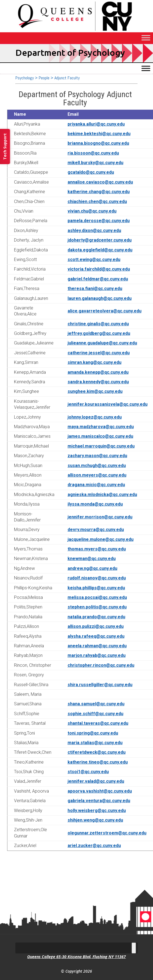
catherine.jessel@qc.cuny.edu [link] (99, 353)
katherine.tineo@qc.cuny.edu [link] (98, 762)
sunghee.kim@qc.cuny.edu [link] (95, 391)
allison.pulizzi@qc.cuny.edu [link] (96, 626)
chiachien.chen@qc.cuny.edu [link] (97, 201)
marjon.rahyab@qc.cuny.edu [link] (97, 655)
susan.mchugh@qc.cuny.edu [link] (97, 466)
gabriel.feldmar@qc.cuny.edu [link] (98, 279)
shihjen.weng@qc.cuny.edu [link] (95, 820)
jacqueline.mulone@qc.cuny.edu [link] (101, 539)
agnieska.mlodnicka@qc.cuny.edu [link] (102, 495)
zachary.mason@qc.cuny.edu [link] (97, 456)
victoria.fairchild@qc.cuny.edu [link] (99, 269)
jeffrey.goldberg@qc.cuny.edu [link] (99, 333)
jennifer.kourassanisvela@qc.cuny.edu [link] (108, 404)
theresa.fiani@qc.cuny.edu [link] (95, 289)
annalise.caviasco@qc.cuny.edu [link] (100, 182)
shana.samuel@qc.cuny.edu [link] (96, 704)
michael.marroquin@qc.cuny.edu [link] (101, 446)
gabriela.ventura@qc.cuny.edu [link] (99, 801)
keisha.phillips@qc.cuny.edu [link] (96, 588)
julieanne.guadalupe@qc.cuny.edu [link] (102, 343)
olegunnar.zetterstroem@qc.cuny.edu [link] (107, 833)
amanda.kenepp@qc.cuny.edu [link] (98, 372)
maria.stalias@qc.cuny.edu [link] (95, 743)
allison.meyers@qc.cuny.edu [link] (97, 475)
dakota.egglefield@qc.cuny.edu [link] (100, 250)
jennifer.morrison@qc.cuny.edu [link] (100, 517)
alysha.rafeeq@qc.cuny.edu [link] (96, 636)
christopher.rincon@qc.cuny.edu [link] (101, 665)
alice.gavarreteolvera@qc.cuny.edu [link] (105, 311)
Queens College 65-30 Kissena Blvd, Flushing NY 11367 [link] (76, 957)
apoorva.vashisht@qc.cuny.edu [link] (100, 791)
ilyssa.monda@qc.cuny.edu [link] (95, 504)
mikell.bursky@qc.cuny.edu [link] (95, 163)
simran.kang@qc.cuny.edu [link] (94, 362)
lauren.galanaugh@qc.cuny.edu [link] (100, 298)
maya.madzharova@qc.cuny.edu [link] (101, 427)
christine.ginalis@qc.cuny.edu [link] (98, 324)
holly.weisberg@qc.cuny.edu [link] (97, 811)
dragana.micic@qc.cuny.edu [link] (96, 485)
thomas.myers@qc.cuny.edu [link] (97, 549)
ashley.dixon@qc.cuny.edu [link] (94, 230)
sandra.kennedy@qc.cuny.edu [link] (98, 382)
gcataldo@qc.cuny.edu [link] (91, 172)
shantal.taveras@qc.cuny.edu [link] (98, 723)
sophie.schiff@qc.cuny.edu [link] (95, 714)
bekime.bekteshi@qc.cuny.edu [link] (99, 134)
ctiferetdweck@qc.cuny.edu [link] (97, 752)
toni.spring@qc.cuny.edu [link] (93, 733)
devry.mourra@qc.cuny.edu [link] (96, 530)
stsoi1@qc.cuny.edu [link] (88, 772)
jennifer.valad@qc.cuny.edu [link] (96, 781)
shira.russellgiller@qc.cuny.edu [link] (100, 685)
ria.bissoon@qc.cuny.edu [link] (93, 153)
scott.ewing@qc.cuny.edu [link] (94, 260)
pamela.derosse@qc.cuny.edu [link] (99, 221)
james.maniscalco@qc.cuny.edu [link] (100, 436)
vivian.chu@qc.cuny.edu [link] (92, 211)
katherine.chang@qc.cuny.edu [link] (99, 192)
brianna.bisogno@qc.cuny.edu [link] (98, 143)
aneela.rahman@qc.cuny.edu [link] (97, 646)
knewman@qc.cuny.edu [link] (92, 559)
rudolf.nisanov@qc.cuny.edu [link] (97, 578)
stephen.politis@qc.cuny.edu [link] (97, 607)
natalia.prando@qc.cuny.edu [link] (96, 617)
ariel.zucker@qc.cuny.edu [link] (94, 846)
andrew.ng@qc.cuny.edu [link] (92, 568)
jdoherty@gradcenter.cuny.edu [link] (100, 240)
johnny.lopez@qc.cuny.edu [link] (95, 417)
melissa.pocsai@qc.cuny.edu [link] (97, 597)
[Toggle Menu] (146, 38)
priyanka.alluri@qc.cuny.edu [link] (96, 124)
